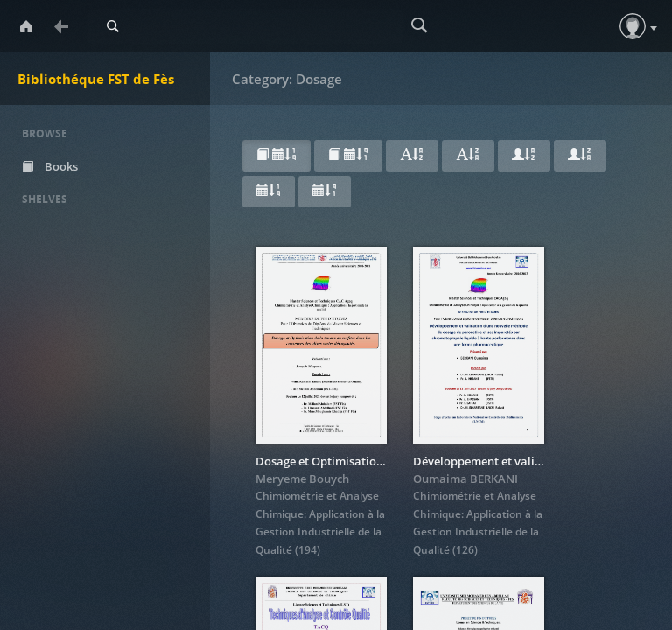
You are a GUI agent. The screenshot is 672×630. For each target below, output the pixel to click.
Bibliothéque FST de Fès (96, 79)
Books (50, 166)
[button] (633, 26)
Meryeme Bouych (302, 479)
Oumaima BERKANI (465, 479)
